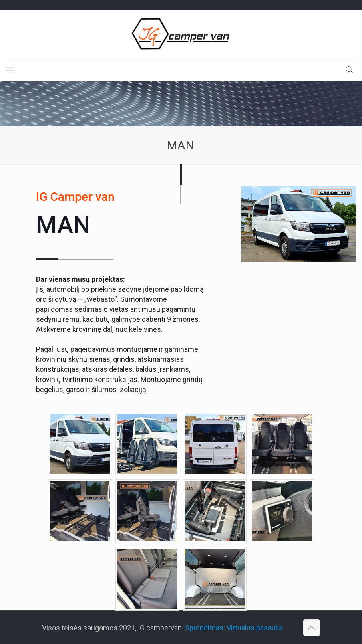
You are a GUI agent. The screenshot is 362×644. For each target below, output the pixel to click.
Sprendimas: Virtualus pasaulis (234, 628)
